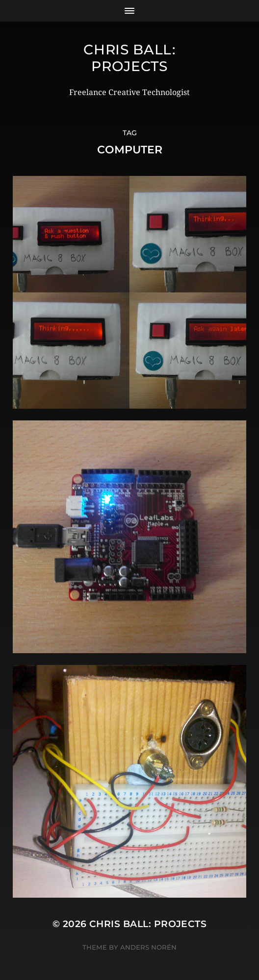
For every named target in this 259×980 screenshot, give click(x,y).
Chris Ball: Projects (129, 58)
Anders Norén (148, 947)
